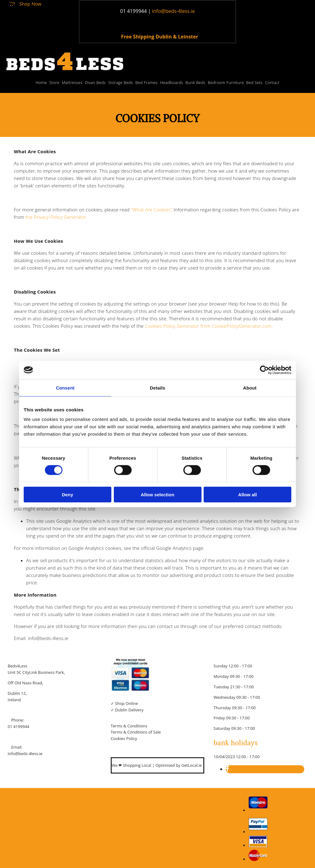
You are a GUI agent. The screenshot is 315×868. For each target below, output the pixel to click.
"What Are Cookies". (152, 210)
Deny (68, 495)
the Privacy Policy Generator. (56, 217)
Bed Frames (146, 82)
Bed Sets (254, 82)
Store (54, 82)
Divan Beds (95, 82)
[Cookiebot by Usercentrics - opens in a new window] (264, 370)
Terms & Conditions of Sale (136, 732)
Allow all (247, 495)
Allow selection (157, 495)
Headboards (171, 82)
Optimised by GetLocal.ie (179, 765)
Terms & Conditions (129, 726)
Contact (272, 82)
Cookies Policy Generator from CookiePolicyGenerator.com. (209, 326)
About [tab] (250, 388)
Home (41, 82)
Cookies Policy (124, 738)
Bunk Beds (195, 82)
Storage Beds (120, 82)
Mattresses (72, 82)
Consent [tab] (65, 388)
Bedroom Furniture (226, 82)
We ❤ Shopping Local (132, 765)
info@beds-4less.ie (25, 754)
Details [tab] (157, 388)
